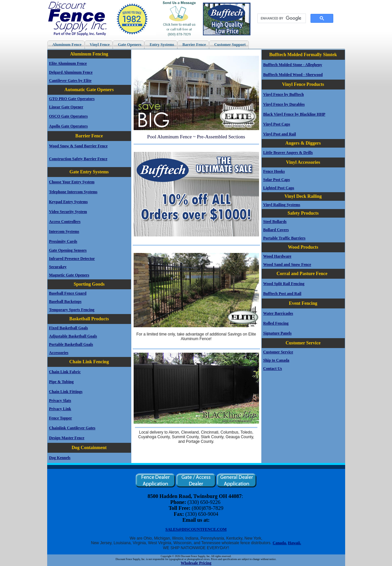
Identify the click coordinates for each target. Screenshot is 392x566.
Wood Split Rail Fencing (284, 284)
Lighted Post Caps (279, 188)
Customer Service (278, 352)
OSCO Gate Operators (68, 116)
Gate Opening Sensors (68, 250)
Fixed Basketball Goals (69, 328)
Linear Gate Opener (66, 107)
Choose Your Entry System (72, 182)
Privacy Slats (60, 401)
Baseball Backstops (65, 301)
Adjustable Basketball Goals (73, 336)
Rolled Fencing (276, 323)
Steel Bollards (275, 222)
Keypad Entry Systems (68, 202)
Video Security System (68, 212)
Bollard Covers (276, 230)
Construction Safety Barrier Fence (78, 159)
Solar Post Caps (277, 180)
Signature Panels (278, 333)
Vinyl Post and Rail (280, 134)
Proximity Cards (63, 241)
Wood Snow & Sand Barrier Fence (78, 146)
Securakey (58, 267)
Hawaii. (295, 543)
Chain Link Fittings (66, 392)
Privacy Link (60, 409)
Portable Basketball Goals (71, 344)
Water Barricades (278, 313)
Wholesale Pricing (196, 563)
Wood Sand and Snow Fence (287, 265)
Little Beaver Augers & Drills (288, 153)
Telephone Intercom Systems (73, 192)
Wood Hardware (277, 256)
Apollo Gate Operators (68, 126)
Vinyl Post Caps (277, 124)
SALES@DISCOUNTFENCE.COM (196, 529)
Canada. (280, 543)
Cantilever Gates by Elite (70, 81)
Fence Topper (61, 418)
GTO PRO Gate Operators (72, 99)
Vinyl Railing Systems (282, 205)
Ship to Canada (276, 360)
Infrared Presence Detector (72, 259)
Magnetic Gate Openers (69, 275)
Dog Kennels (60, 458)
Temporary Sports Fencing (72, 310)
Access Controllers (65, 222)
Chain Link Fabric (65, 372)
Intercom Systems (64, 231)
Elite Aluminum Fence (68, 63)
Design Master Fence (67, 438)
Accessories (59, 353)
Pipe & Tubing (62, 382)
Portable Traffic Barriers (284, 238)
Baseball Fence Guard (68, 293)
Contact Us (273, 369)
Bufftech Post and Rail (282, 294)
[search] (281, 18)
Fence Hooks (274, 171)
